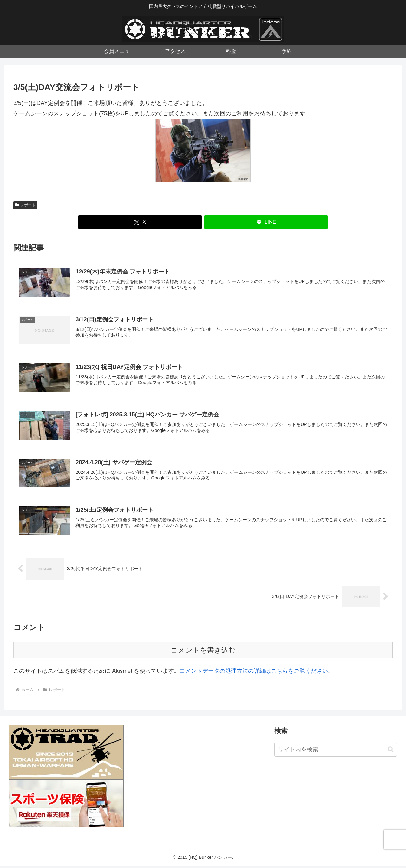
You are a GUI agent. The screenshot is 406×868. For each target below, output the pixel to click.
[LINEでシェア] (266, 222)
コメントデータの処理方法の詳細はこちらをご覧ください (254, 672)
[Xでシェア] (140, 222)
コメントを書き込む (203, 651)
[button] (391, 751)
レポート (25, 205)
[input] (336, 751)
